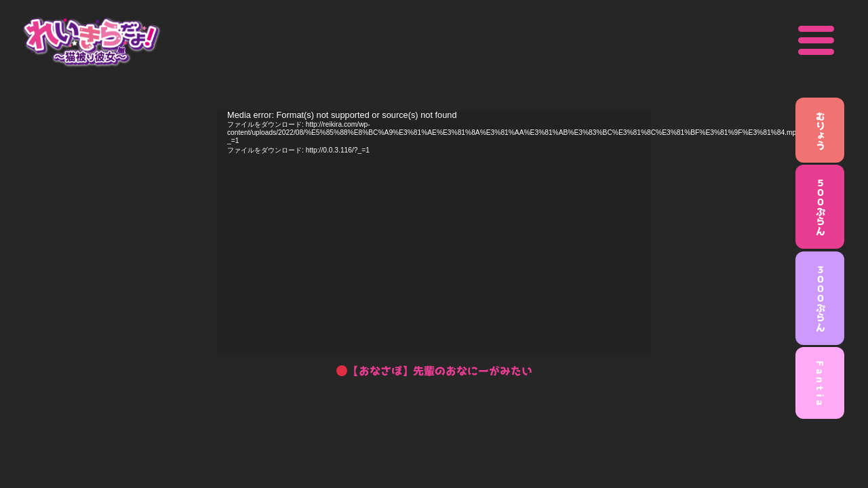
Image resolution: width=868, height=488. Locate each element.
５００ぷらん (820, 207)
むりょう (820, 130)
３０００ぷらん (820, 298)
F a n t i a (820, 383)
